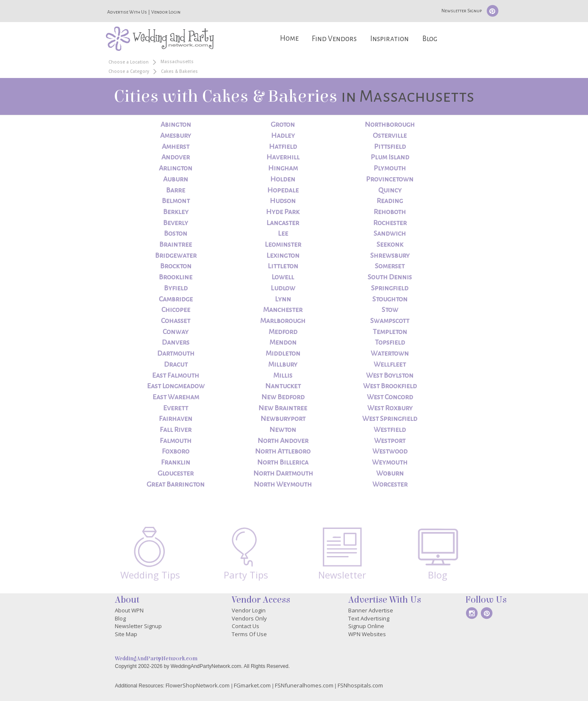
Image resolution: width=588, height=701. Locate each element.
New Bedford (283, 397)
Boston (176, 234)
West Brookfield (390, 386)
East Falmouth (176, 376)
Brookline (176, 277)
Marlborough (283, 321)
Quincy (390, 190)
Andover (176, 157)
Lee (283, 234)
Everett (176, 408)
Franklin (176, 462)
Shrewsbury (390, 256)
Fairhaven (176, 419)
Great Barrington (176, 484)
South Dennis (390, 277)
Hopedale (283, 190)
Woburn (390, 473)
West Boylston (390, 376)
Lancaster (283, 223)
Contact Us (245, 626)
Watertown (390, 353)
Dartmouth (176, 353)
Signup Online (366, 626)
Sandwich (390, 234)
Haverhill (283, 157)
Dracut (176, 364)
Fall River (176, 430)
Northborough (390, 125)
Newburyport (283, 419)
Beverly (176, 223)
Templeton (390, 332)
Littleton (283, 266)
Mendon (283, 342)
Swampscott (390, 321)
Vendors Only (249, 618)
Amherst (176, 147)
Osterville (390, 136)
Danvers (176, 342)
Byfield (176, 288)
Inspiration (390, 39)
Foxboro (176, 451)
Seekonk (390, 245)
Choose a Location (129, 62)
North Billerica (283, 462)
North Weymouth (283, 484)
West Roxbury (390, 408)
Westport (390, 441)
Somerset (390, 266)
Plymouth (390, 168)
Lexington (283, 256)
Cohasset (176, 321)
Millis (283, 376)
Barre (176, 190)
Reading (390, 201)
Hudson (283, 201)
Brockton (176, 266)
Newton (283, 430)
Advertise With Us (127, 12)
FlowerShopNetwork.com (198, 685)
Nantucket (283, 386)
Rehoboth (390, 212)
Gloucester (176, 473)
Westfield (390, 430)
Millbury (283, 364)
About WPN (129, 610)
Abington (176, 125)
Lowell (283, 277)
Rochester (390, 223)
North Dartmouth (283, 473)
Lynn (283, 299)
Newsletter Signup (462, 11)
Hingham (283, 168)
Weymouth (390, 462)
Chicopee (176, 310)
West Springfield (390, 419)
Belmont (176, 201)
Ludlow (283, 288)
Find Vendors (334, 39)
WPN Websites (367, 634)
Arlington (176, 168)
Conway (176, 332)
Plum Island (390, 157)
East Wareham (176, 397)
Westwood (390, 451)
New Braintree (283, 408)
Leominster (283, 245)
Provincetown (390, 179)
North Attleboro (283, 451)
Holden (283, 179)
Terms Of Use (249, 634)
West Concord (390, 397)
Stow (390, 310)
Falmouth (176, 441)
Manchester (283, 310)
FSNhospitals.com (360, 685)
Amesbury (176, 136)
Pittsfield (390, 147)
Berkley (176, 212)
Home (289, 38)
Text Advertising (369, 618)
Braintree (176, 245)
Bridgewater (176, 256)
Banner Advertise (371, 610)
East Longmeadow (176, 386)
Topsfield (390, 342)
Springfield (390, 288)
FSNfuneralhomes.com (304, 685)
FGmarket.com (252, 685)
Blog (430, 39)
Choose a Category (129, 71)
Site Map (126, 634)
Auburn (176, 179)
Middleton (283, 353)
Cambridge (176, 299)
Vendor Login (166, 12)
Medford (283, 332)
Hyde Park (283, 212)
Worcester (390, 484)
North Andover (283, 441)
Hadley (283, 136)
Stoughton (390, 299)
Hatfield (283, 147)
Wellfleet (390, 364)
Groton (283, 125)
